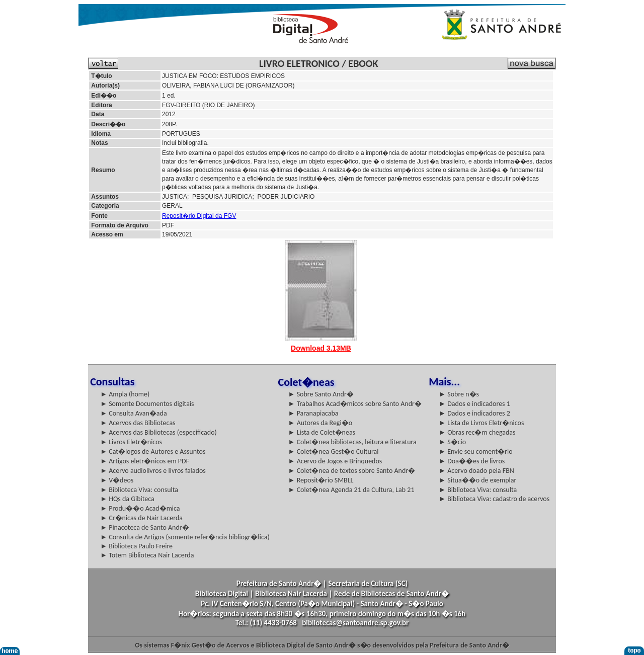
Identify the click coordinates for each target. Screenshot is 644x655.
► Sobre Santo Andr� (321, 394)
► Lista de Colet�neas (322, 432)
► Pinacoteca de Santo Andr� (145, 527)
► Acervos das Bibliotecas (138, 423)
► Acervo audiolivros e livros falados (153, 471)
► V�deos (117, 480)
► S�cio (452, 442)
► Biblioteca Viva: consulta (139, 490)
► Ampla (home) (125, 394)
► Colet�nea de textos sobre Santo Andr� (352, 471)
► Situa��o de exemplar (477, 480)
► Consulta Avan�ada (133, 413)
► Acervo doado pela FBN (476, 471)
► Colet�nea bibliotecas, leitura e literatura (352, 442)
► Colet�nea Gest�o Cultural (334, 452)
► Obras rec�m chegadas (477, 432)
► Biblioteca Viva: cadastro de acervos (494, 499)
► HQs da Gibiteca (127, 499)
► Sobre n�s (459, 394)
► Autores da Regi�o (320, 423)
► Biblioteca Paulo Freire (136, 546)
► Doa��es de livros (472, 461)
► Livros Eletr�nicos (131, 442)
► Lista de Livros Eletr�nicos (481, 423)
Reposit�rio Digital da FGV (199, 216)
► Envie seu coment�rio (475, 452)
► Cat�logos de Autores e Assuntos (153, 452)
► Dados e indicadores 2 (474, 413)
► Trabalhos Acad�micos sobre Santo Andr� (355, 404)
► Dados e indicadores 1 (474, 404)
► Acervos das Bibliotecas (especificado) (158, 432)
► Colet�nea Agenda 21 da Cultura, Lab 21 (351, 490)
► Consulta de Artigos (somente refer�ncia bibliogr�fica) (185, 537)
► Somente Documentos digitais (147, 404)
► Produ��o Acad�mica (140, 508)
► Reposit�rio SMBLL (321, 480)
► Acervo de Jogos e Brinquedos (335, 461)
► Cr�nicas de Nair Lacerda (141, 518)
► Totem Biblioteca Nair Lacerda (147, 555)
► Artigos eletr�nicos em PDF (145, 461)
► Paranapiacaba (313, 413)
